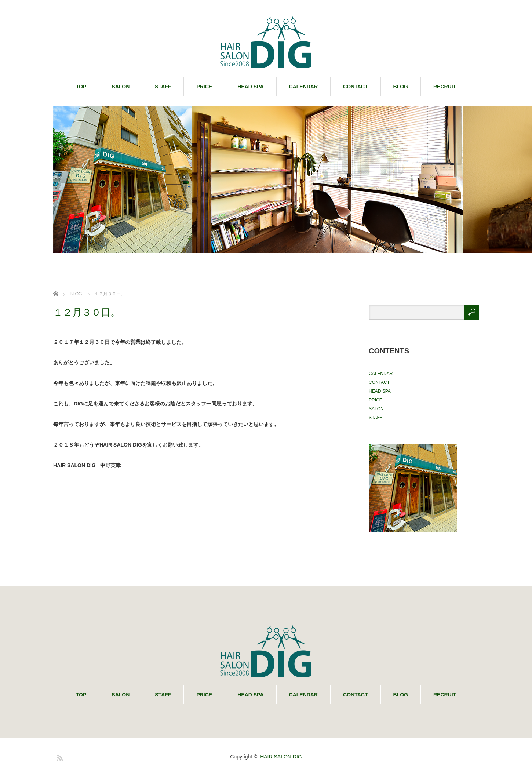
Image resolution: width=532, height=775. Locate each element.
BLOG (401, 87)
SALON (121, 87)
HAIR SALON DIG (281, 757)
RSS (59, 757)
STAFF (163, 87)
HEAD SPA (250, 87)
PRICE (204, 87)
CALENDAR (304, 87)
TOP (81, 87)
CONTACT (355, 87)
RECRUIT (445, 87)
